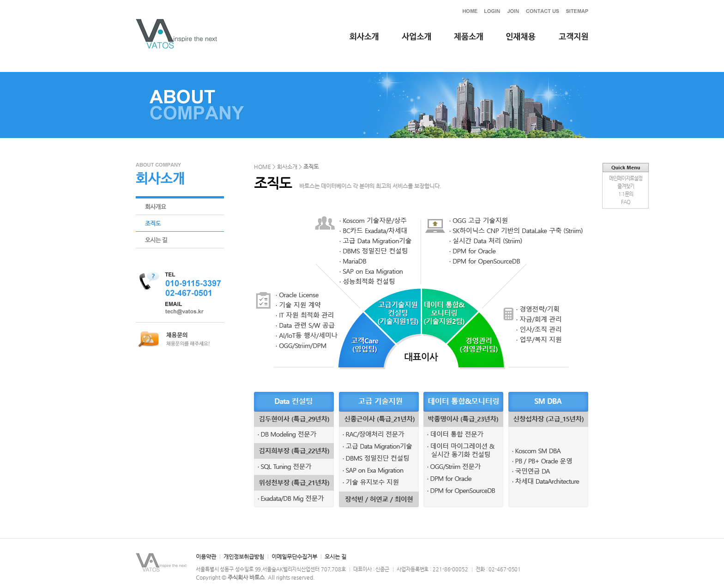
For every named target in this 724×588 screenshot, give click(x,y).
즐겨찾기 (626, 186)
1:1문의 (626, 194)
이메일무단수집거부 (294, 557)
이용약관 (206, 557)
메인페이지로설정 (626, 178)
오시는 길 (335, 557)
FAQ (626, 202)
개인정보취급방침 (244, 557)
